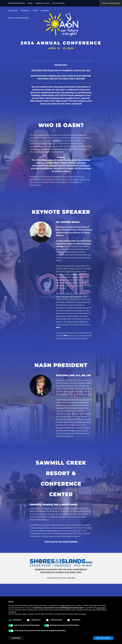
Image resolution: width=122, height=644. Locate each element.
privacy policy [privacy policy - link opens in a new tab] (65, 606)
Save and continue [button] (103, 638)
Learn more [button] (16, 638)
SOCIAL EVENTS (58, 3)
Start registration (16, 3)
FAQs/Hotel (13, 11)
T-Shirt (35, 11)
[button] (113, 602)
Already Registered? (111, 3)
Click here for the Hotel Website (61, 542)
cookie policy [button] (101, 608)
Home (30, 3)
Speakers (25, 11)
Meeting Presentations (18, 18)
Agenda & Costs (42, 3)
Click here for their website (61, 578)
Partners (45, 11)
